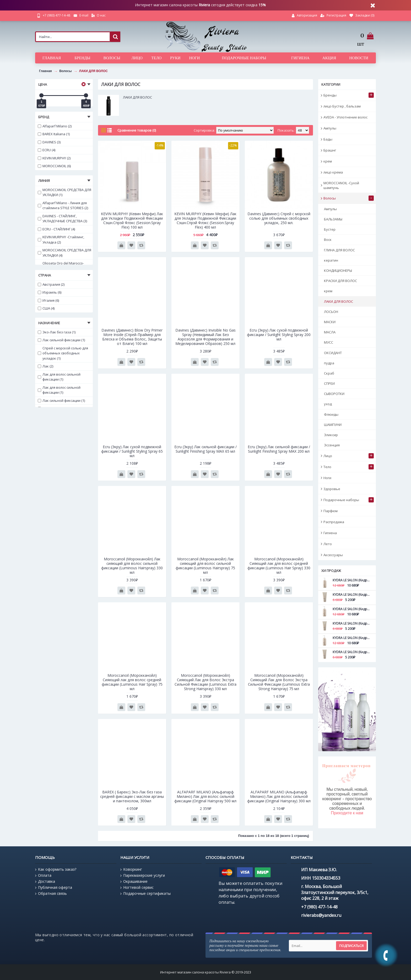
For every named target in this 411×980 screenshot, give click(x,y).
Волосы (65, 71)
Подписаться (351, 946)
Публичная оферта (54, 887)
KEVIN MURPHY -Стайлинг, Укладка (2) (61, 240)
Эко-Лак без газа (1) (57, 332)
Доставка (45, 881)
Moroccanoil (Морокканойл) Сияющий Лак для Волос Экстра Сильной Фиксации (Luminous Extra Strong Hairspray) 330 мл (206, 682)
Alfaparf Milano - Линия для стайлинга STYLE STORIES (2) (63, 205)
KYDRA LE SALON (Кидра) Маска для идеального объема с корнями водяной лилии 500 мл (352, 638)
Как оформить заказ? (56, 869)
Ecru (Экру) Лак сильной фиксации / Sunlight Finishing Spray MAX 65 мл (206, 449)
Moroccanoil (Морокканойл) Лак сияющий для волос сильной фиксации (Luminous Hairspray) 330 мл (132, 566)
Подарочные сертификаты (145, 894)
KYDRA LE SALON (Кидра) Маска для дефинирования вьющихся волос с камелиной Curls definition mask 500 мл (352, 609)
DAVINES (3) (49, 142)
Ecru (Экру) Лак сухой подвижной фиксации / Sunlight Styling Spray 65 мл (132, 451)
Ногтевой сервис (137, 887)
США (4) (46, 308)
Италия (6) (48, 300)
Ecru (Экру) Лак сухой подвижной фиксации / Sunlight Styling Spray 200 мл (279, 335)
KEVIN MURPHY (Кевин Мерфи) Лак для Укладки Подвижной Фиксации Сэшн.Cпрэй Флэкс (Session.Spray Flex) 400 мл (205, 220)
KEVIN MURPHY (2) (54, 158)
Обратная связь (51, 894)
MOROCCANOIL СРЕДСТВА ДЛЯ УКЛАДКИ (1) (64, 192)
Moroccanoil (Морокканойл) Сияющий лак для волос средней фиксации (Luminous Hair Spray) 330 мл (279, 566)
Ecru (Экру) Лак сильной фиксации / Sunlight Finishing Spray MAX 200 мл (279, 449)
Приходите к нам (347, 813)
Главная (45, 71)
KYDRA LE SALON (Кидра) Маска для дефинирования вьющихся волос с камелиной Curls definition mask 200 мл (352, 623)
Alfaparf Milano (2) (55, 126)
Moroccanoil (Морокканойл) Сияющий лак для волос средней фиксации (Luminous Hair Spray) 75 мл (132, 682)
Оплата (43, 875)
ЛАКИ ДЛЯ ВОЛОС (93, 71)
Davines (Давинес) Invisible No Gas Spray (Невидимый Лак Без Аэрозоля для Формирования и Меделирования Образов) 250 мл (206, 337)
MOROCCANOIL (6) (54, 166)
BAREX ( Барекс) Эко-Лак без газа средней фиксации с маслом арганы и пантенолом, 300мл (132, 796)
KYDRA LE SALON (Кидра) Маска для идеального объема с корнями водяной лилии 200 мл (352, 652)
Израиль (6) (50, 292)
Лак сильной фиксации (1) (61, 340)
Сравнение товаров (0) (137, 130)
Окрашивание (134, 881)
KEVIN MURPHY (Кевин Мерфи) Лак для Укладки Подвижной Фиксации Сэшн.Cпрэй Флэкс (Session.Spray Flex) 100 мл (132, 220)
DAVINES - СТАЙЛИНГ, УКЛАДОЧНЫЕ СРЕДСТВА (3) (62, 219)
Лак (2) (45, 366)
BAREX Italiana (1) (54, 134)
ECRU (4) (47, 150)
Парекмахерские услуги (143, 875)
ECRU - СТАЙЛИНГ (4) (56, 229)
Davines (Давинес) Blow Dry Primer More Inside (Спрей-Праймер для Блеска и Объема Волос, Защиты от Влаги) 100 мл (132, 337)
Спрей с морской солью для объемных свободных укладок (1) (63, 353)
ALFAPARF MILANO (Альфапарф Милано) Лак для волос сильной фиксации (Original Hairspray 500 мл (205, 796)
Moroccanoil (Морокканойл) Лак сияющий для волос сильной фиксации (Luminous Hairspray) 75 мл (205, 566)
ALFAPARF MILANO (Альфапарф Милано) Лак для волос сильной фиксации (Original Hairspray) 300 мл (279, 796)
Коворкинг (131, 869)
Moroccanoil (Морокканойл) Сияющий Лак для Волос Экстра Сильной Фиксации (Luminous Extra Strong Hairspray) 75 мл (279, 682)
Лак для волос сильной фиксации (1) (59, 377)
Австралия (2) (51, 284)
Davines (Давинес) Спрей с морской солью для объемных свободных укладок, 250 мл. (279, 218)
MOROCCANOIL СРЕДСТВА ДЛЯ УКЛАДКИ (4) (64, 253)
